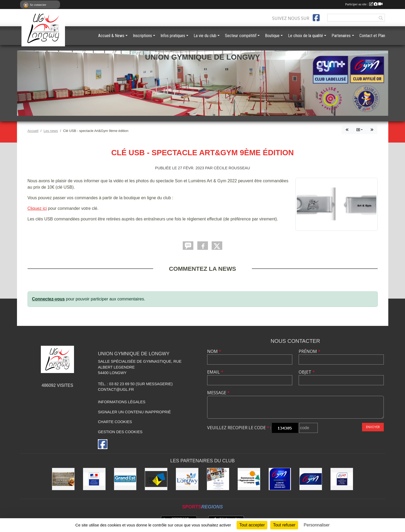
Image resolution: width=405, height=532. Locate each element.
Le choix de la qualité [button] (306, 36)
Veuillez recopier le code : (239, 428)
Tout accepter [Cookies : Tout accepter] (252, 525)
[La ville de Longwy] (187, 479)
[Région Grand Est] (125, 479)
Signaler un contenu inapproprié (134, 412)
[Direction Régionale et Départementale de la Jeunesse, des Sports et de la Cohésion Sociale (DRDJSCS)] (94, 479)
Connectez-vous (49, 299)
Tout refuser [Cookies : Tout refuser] (284, 525)
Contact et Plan (372, 36)
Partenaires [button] (341, 36)
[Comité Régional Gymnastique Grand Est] (280, 479)
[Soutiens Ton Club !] (218, 479)
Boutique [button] (272, 36)
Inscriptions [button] (142, 36)
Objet (307, 372)
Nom (214, 351)
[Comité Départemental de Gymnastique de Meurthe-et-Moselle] (342, 479)
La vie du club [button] (205, 36)
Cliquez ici (37, 208)
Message (218, 393)
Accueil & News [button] (111, 36)
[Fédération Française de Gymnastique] (311, 479)
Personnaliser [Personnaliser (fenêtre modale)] (317, 525)
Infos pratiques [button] (173, 36)
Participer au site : (364, 4)
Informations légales (122, 402)
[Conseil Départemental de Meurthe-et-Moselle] (156, 479)
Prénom (310, 351)
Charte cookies (115, 422)
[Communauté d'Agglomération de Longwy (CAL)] (249, 479)
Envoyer (373, 427)
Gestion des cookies (120, 432)
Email (215, 372)
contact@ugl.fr (116, 389)
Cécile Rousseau (232, 168)
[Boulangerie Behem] (63, 479)
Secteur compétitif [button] (241, 36)
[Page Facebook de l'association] (316, 18)
